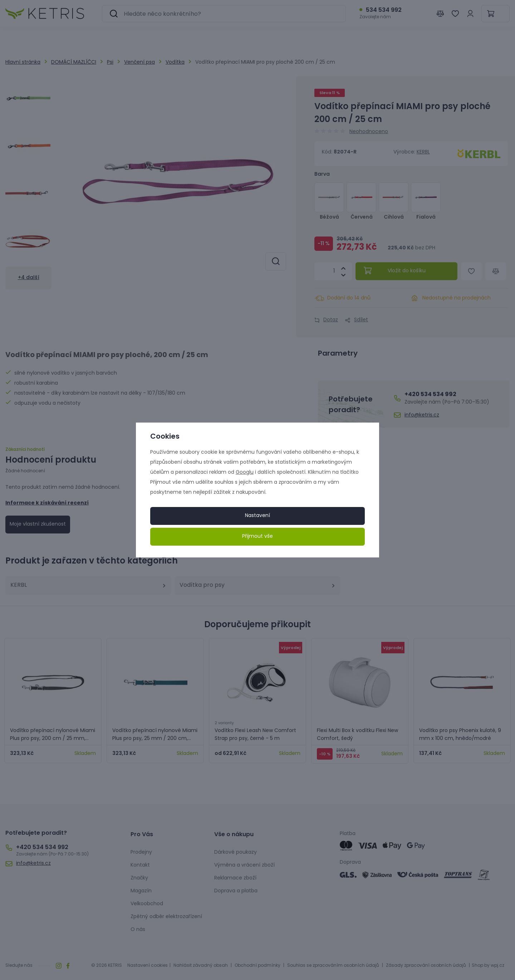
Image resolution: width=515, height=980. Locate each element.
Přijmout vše (257, 537)
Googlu (245, 472)
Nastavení (257, 516)
